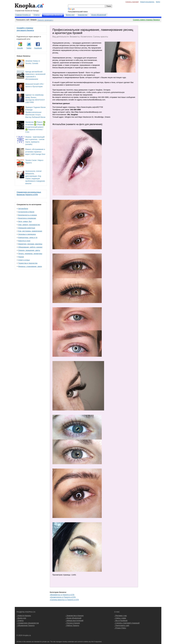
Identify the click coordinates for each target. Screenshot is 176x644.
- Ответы (20, 621)
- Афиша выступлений (74, 621)
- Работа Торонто (72, 625)
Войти (158, 2)
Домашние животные (27, 228)
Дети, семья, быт (25, 221)
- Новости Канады (24, 616)
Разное (21, 257)
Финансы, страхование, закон (30, 266)
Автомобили (23, 209)
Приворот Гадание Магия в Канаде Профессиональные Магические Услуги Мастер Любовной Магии (35, 112)
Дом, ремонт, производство (29, 225)
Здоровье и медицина (27, 234)
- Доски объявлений (73, 618)
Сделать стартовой (132, 2)
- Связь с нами (120, 618)
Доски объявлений (99, 15)
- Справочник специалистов (28, 623)
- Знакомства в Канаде (74, 616)
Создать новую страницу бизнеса (146, 20)
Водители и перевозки (27, 218)
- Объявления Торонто (26, 625)
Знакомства (83, 15)
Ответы (37, 15)
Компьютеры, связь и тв (28, 237)
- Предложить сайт (122, 625)
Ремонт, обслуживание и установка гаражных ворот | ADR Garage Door (35, 152)
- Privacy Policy (120, 628)
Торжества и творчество (28, 263)
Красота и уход (24, 241)
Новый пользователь (147, 2)
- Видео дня (21, 618)
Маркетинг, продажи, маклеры (30, 244)
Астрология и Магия (26, 212)
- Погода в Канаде (73, 623)
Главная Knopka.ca (23, 15)
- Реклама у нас (121, 616)
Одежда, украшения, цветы (29, 250)
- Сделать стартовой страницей (127, 623)
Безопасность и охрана (28, 215)
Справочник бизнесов (53, 15)
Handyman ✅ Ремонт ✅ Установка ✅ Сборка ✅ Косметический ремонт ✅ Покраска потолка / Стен (35, 127)
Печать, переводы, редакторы (30, 254)
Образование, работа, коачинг (30, 247)
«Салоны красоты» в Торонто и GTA (64, 600)
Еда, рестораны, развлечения (30, 231)
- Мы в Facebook (121, 621)
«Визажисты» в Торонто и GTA (62, 595)
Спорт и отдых (24, 260)
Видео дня (70, 15)
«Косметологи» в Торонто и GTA (63, 597)
